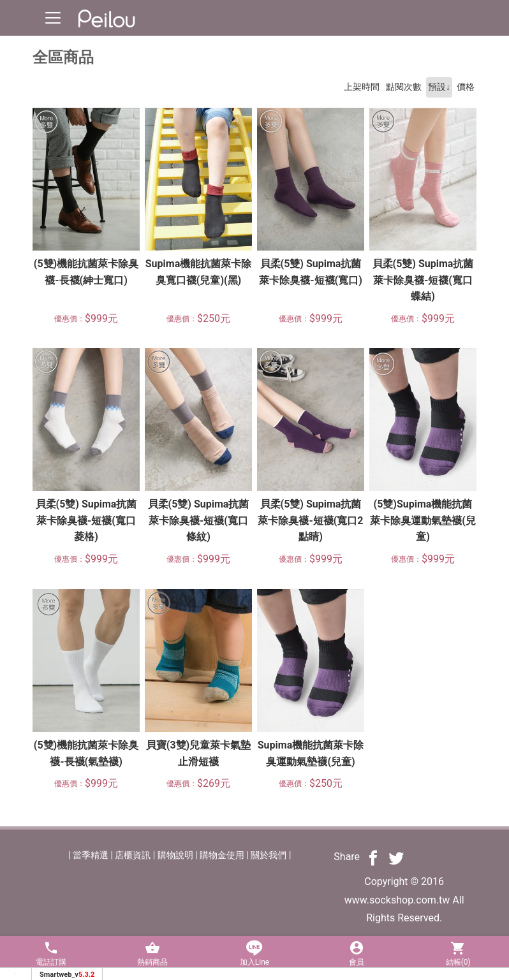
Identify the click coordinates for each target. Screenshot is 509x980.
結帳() (458, 954)
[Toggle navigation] (53, 18)
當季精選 (91, 855)
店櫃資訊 (133, 855)
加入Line (255, 954)
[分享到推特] (396, 858)
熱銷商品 (153, 954)
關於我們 (269, 855)
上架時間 (362, 87)
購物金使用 (222, 855)
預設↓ (439, 87)
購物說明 (175, 855)
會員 (357, 954)
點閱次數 (404, 87)
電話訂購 (51, 954)
